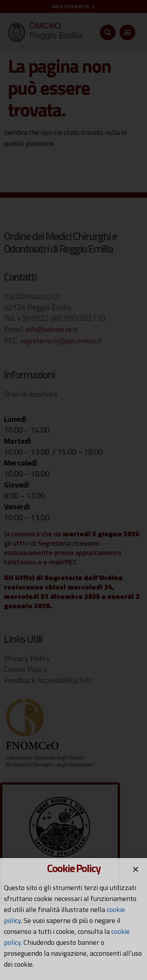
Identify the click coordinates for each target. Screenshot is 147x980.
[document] (73, 490)
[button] (136, 869)
